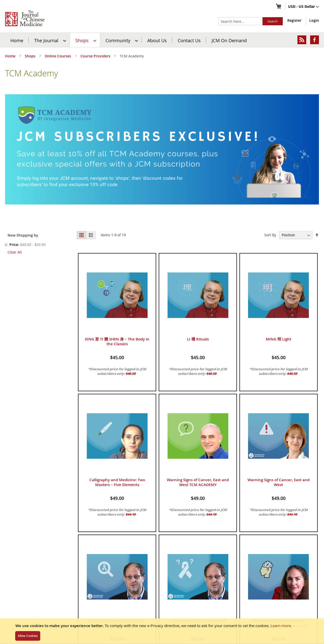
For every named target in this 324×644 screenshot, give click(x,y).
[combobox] (240, 21)
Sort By (270, 235)
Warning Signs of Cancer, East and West (279, 482)
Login (314, 20)
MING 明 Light (279, 339)
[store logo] (25, 18)
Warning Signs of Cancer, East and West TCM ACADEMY (198, 482)
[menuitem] (49, 40)
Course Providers (96, 56)
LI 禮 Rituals (198, 339)
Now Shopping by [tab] (23, 235)
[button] (303, 7)
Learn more (281, 626)
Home (17, 40)
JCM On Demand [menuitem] (229, 40)
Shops (31, 56)
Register (294, 20)
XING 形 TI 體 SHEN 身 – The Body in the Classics (117, 341)
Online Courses (58, 56)
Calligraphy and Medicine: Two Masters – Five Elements (117, 482)
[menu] (162, 40)
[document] (162, 631)
